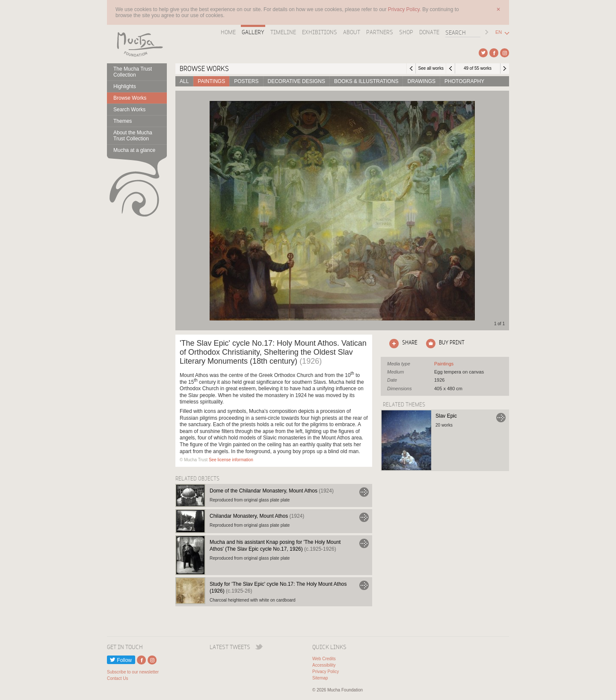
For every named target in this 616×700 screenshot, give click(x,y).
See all (444, 364)
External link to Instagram (505, 53)
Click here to (402, 344)
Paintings (211, 81)
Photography (464, 81)
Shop (406, 32)
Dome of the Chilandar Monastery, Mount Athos (272, 491)
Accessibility (324, 665)
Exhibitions (320, 32)
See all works (431, 68)
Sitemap (320, 678)
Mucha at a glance (134, 150)
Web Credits (324, 659)
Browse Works (130, 98)
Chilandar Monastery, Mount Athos (257, 516)
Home (228, 32)
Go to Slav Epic (501, 418)
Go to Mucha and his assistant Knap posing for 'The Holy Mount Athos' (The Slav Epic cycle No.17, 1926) (364, 543)
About (352, 32)
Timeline (283, 32)
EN (499, 32)
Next (505, 68)
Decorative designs (296, 81)
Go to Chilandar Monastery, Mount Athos (364, 517)
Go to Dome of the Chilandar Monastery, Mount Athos (364, 492)
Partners (380, 32)
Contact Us (117, 678)
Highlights (125, 86)
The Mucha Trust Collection (133, 72)
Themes (123, 121)
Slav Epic (446, 416)
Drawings (421, 81)
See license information (231, 460)
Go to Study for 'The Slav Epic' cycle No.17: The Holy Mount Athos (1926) (364, 585)
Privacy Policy (326, 672)
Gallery (253, 32)
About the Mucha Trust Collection (133, 136)
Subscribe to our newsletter (133, 672)
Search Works (129, 110)
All (184, 81)
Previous (450, 68)
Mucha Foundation (137, 44)
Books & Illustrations (366, 81)
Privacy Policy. (405, 9)
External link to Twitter (483, 53)
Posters (246, 81)
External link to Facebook (494, 53)
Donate (429, 32)
